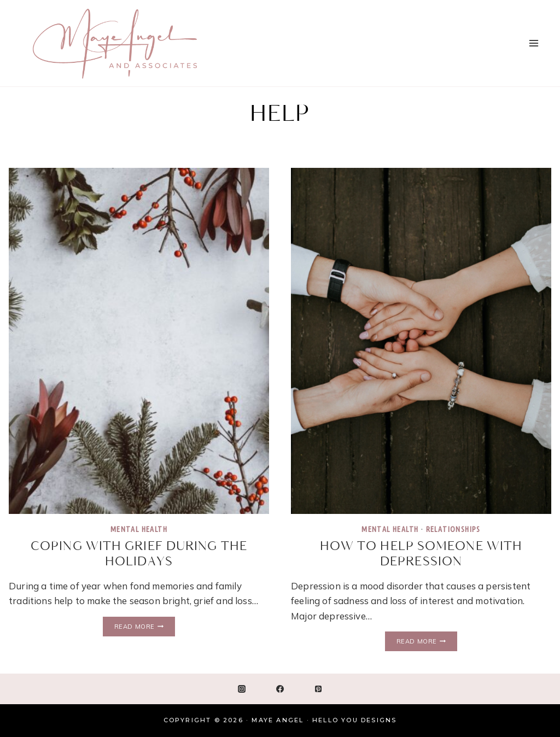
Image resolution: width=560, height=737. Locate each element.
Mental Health (139, 529)
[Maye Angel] (115, 43)
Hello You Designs (354, 720)
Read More (145, 627)
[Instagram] (242, 689)
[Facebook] (280, 689)
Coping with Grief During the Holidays (139, 554)
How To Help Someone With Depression (421, 554)
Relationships (453, 529)
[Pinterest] (318, 689)
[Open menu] (533, 43)
